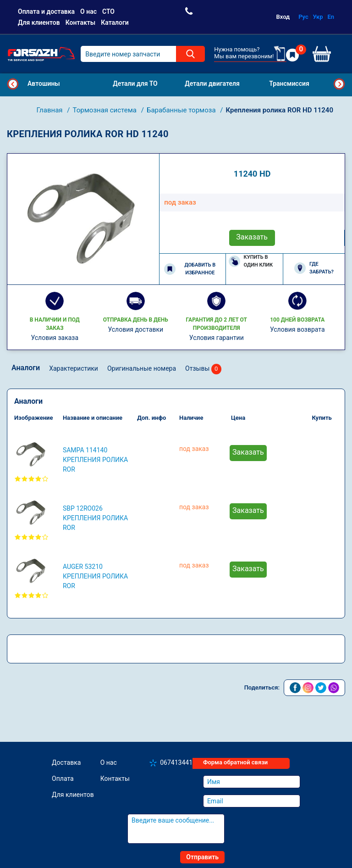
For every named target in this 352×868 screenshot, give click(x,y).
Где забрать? (314, 268)
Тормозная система (106, 110)
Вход (283, 17)
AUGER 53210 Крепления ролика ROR (95, 576)
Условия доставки (135, 329)
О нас (88, 11)
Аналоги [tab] (26, 368)
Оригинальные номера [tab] (142, 368)
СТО (108, 11)
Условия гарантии (217, 338)
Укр (318, 17)
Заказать (252, 237)
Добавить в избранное (190, 269)
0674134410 (178, 762)
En (331, 17)
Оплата (63, 779)
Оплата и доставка (46, 11)
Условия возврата (297, 329)
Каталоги (115, 22)
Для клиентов (39, 22)
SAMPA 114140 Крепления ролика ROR (95, 460)
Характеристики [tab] (74, 368)
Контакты (80, 22)
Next (339, 84)
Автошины (44, 83)
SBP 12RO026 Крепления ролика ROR (95, 518)
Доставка (66, 762)
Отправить (202, 857)
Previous (13, 84)
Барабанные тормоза (182, 110)
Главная (51, 110)
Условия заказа (55, 338)
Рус (303, 17)
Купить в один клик (251, 261)
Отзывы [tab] (203, 369)
